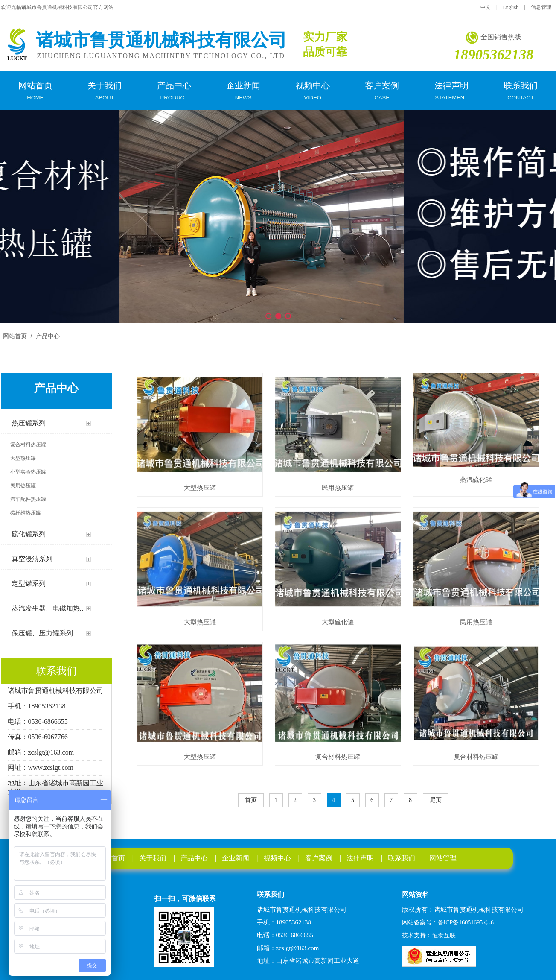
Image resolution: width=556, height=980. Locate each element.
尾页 (436, 800)
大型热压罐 (200, 487)
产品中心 (47, 336)
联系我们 (402, 858)
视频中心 (277, 858)
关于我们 (153, 858)
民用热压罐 (338, 487)
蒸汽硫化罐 (476, 479)
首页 (251, 800)
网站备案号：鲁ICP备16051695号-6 (448, 923)
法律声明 (360, 858)
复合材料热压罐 (338, 756)
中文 (486, 7)
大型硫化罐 (338, 622)
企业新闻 (236, 858)
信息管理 (541, 7)
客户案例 (319, 858)
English (511, 7)
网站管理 (443, 858)
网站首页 (15, 336)
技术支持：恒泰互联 (429, 935)
